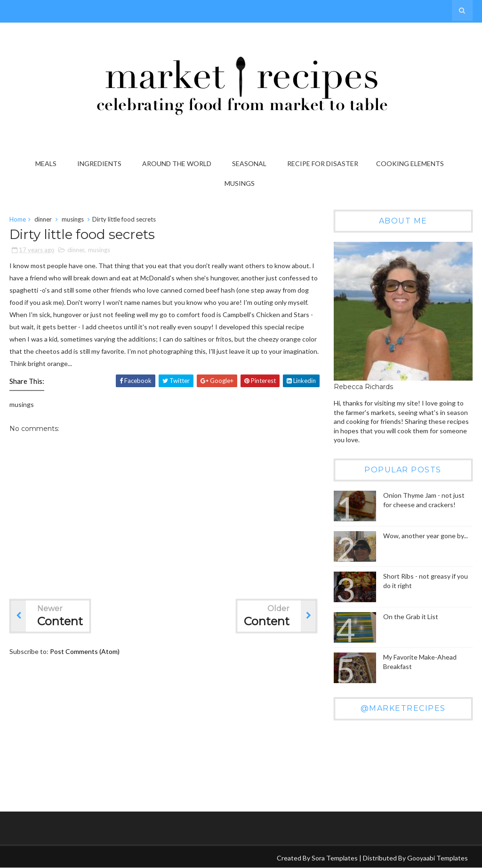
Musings (240, 183)
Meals (46, 163)
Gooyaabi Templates (438, 858)
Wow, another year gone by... (426, 536)
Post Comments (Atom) (85, 651)
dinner (43, 219)
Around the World (177, 163)
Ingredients (99, 163)
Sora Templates (335, 858)
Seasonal (249, 163)
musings (73, 219)
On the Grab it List (411, 617)
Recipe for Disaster (323, 163)
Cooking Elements (410, 163)
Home (18, 219)
